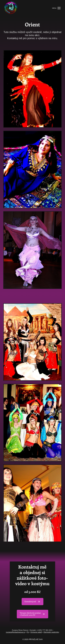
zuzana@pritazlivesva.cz (16, 632)
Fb (28, 632)
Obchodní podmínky (51, 632)
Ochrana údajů (36, 632)
